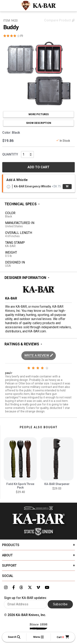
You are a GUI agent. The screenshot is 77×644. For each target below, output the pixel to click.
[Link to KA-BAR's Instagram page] (6, 588)
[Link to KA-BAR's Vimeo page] (38, 588)
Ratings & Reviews (22, 344)
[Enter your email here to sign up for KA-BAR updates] (25, 604)
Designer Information (25, 278)
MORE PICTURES (39, 114)
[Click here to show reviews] (13, 36)
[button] (14, 637)
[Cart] (63, 637)
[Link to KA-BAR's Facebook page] (14, 588)
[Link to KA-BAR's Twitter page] (30, 588)
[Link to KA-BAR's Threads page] (21, 588)
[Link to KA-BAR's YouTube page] (47, 588)
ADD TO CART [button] (38, 167)
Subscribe (60, 604)
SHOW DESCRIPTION (39, 123)
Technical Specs (21, 204)
